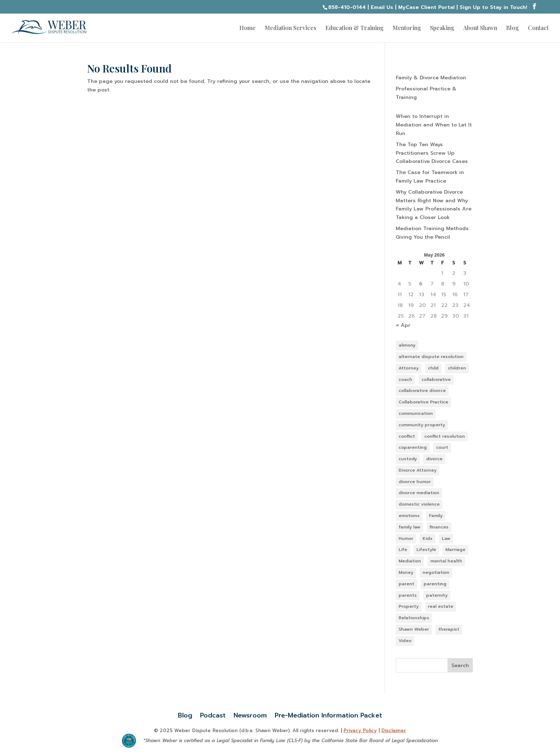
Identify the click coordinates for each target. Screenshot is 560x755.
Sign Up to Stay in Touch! (493, 7)
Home (247, 28)
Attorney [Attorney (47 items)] (409, 368)
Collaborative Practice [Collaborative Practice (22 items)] (423, 402)
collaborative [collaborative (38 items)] (436, 379)
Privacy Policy (360, 731)
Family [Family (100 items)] (436, 516)
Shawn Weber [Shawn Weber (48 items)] (414, 629)
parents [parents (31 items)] (408, 595)
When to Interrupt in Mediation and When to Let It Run (434, 125)
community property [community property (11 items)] (422, 425)
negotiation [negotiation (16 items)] (436, 572)
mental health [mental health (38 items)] (446, 561)
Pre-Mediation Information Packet (328, 714)
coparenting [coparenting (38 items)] (413, 447)
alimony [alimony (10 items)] (407, 345)
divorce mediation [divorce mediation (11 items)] (419, 493)
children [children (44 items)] (457, 368)
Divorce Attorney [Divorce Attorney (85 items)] (417, 470)
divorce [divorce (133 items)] (434, 459)
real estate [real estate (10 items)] (441, 606)
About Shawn (480, 28)
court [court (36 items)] (442, 447)
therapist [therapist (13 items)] (449, 629)
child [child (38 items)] (433, 368)
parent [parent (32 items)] (406, 584)
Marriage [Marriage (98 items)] (455, 550)
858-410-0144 (347, 7)
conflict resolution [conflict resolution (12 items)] (445, 436)
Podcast (213, 714)
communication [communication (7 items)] (416, 413)
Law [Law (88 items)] (446, 538)
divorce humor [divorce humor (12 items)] (415, 482)
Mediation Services (291, 28)
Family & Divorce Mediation (431, 78)
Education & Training (354, 28)
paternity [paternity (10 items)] (437, 595)
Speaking (442, 28)
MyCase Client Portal (426, 7)
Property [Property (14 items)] (409, 606)
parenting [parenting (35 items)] (435, 584)
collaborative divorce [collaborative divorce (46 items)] (422, 391)
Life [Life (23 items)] (403, 550)
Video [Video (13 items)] (405, 641)
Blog (512, 28)
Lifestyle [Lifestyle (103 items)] (426, 550)
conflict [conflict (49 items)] (407, 436)
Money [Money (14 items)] (406, 572)
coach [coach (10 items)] (405, 379)
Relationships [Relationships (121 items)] (414, 618)
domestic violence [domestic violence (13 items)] (419, 504)
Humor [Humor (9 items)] (406, 538)
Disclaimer (394, 731)
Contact (538, 28)
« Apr (403, 325)
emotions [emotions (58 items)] (409, 516)
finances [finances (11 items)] (439, 527)
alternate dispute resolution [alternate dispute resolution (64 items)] (431, 357)
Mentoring (407, 28)
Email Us (382, 7)
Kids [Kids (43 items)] (427, 538)
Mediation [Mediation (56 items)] (410, 561)
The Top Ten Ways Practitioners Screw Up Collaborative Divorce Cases (432, 153)
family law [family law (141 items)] (409, 527)
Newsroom (250, 714)
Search (460, 665)
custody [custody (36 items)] (408, 459)
